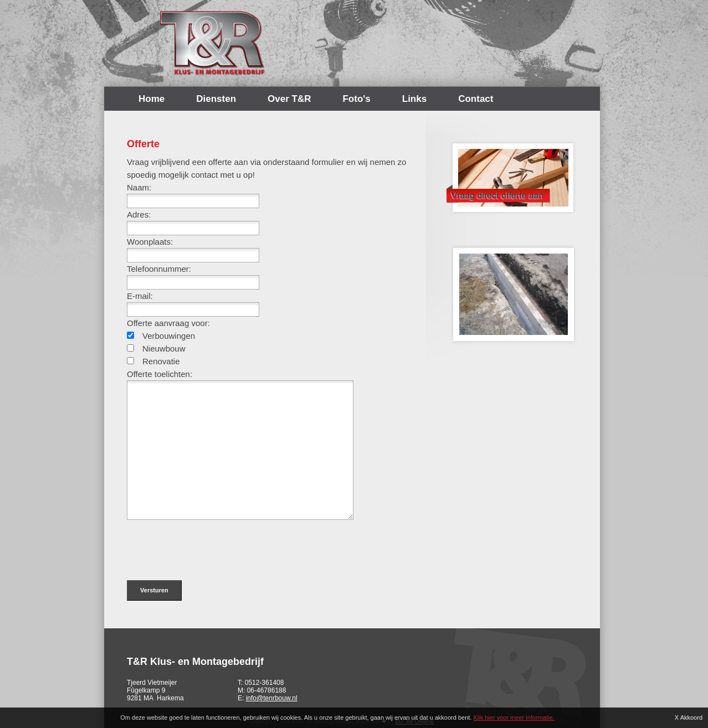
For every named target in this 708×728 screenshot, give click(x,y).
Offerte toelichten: (160, 374)
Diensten (216, 99)
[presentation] (211, 545)
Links (414, 99)
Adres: (139, 215)
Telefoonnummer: (159, 269)
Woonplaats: (150, 242)
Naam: (139, 187)
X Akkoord (689, 717)
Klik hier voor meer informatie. (514, 717)
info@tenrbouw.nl (272, 698)
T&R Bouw (213, 43)
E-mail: (140, 296)
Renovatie (161, 361)
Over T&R (289, 99)
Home (152, 99)
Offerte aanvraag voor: (168, 323)
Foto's (356, 99)
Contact (476, 99)
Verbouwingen (169, 336)
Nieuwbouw (164, 348)
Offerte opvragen (510, 174)
